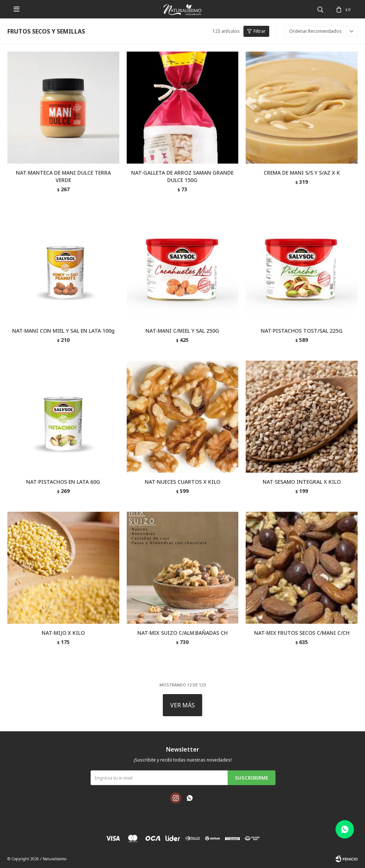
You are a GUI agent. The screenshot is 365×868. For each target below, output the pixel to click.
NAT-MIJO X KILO (63, 633)
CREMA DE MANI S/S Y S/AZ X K (302, 173)
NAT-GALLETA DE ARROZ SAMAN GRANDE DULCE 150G (182, 176)
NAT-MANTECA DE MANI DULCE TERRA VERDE (63, 176)
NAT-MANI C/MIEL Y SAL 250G (182, 331)
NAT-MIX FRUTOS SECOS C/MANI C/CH (302, 633)
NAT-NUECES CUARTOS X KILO (182, 482)
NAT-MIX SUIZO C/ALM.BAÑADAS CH (182, 633)
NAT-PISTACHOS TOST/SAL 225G (302, 331)
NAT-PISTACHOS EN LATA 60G (63, 482)
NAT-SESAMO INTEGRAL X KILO (302, 482)
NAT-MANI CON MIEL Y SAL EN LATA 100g (63, 331)
